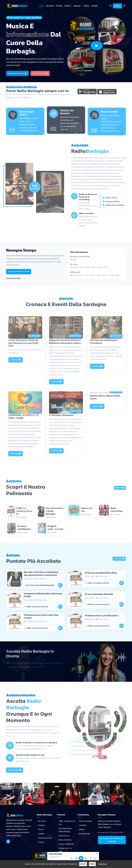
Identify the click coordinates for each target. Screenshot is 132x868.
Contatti (94, 6)
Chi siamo (50, 6)
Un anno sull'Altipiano (66, 844)
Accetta (83, 864)
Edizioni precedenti (13, 278)
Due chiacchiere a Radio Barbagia (65, 830)
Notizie (67, 6)
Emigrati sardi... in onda (65, 850)
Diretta (118, 6)
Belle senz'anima (65, 840)
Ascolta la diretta (85, 821)
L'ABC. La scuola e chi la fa (67, 823)
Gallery (87, 6)
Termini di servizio (45, 838)
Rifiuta (92, 864)
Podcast (59, 6)
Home (42, 6)
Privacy (41, 842)
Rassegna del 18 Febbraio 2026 (112, 840)
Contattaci (83, 825)
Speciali (77, 6)
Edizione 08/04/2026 (19, 272)
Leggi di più (102, 864)
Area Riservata (84, 834)
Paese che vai (64, 836)
